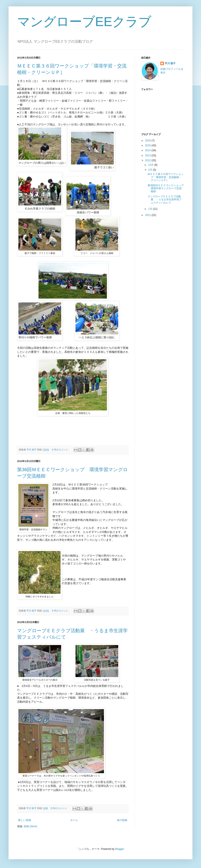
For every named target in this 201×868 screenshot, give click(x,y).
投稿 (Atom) (30, 826)
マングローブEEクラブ (84, 22)
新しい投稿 (25, 820)
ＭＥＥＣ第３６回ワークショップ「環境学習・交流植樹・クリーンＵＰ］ (166, 177)
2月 (151, 170)
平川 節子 (170, 63)
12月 (151, 165)
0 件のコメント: (61, 450)
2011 (148, 215)
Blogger (120, 849)
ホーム (74, 820)
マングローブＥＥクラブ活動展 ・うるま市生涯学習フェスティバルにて (165, 200)
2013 (148, 155)
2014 (148, 150)
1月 (151, 209)
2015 (148, 145)
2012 (148, 160)
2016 (148, 141)
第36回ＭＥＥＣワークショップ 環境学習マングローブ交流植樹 (167, 188)
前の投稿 (122, 820)
